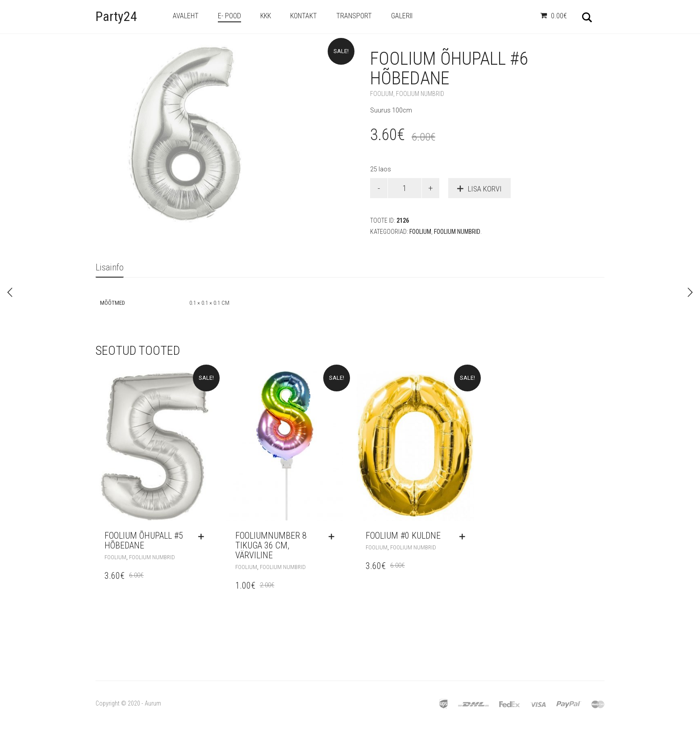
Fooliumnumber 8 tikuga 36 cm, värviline (271, 545)
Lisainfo (110, 267)
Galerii (402, 16)
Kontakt (304, 16)
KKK (266, 16)
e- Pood (229, 16)
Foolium (382, 94)
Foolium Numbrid (420, 94)
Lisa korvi (485, 189)
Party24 (116, 16)
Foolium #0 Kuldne (403, 536)
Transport (354, 16)
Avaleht (186, 16)
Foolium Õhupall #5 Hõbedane (144, 540)
